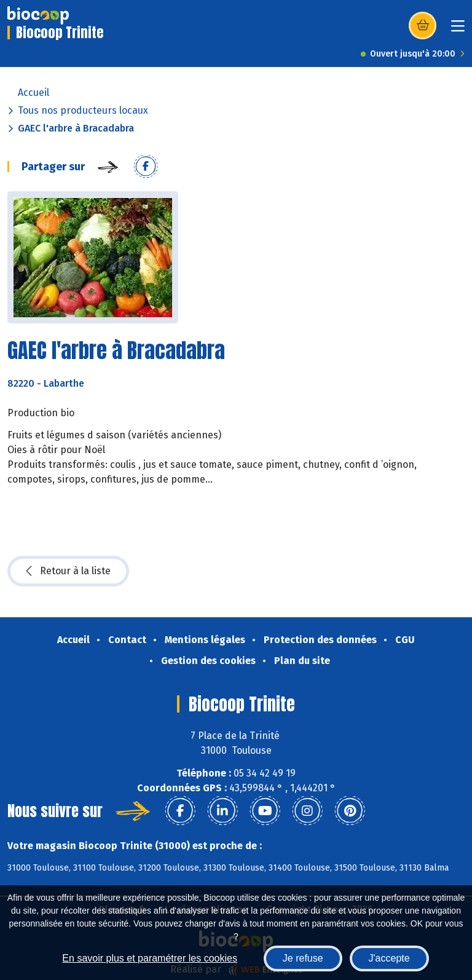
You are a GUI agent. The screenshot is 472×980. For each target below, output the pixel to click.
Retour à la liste (68, 571)
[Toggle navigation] (458, 30)
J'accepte (389, 958)
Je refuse (303, 958)
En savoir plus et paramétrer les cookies (150, 958)
